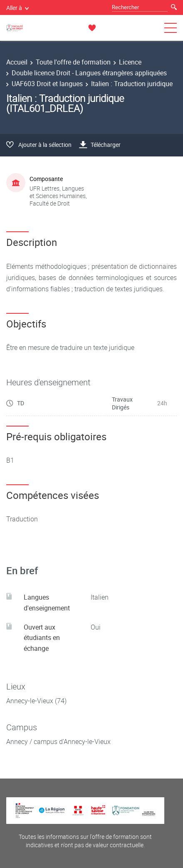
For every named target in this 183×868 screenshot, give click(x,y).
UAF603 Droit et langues (47, 84)
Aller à (17, 8)
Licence (130, 62)
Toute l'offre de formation (73, 62)
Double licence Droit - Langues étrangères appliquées (89, 73)
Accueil (17, 62)
